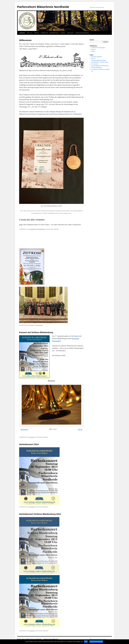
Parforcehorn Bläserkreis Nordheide (43, 7)
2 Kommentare (39, 325)
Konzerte (32, 437)
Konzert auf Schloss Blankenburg (36, 332)
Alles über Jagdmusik (97, 57)
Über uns (30, 33)
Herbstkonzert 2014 (29, 444)
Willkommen (25, 40)
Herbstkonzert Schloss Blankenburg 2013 (40, 514)
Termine (37, 33)
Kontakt (63, 33)
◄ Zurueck (24, 429)
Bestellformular (54, 33)
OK (86, 642)
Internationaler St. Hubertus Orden (100, 62)
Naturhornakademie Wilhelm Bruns (100, 66)
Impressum (70, 33)
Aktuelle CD (44, 33)
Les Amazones (95, 64)
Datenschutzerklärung (82, 33)
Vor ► (80, 429)
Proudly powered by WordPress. (99, 639)
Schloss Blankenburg (96, 68)
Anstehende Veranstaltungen (37, 229)
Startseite (22, 33)
